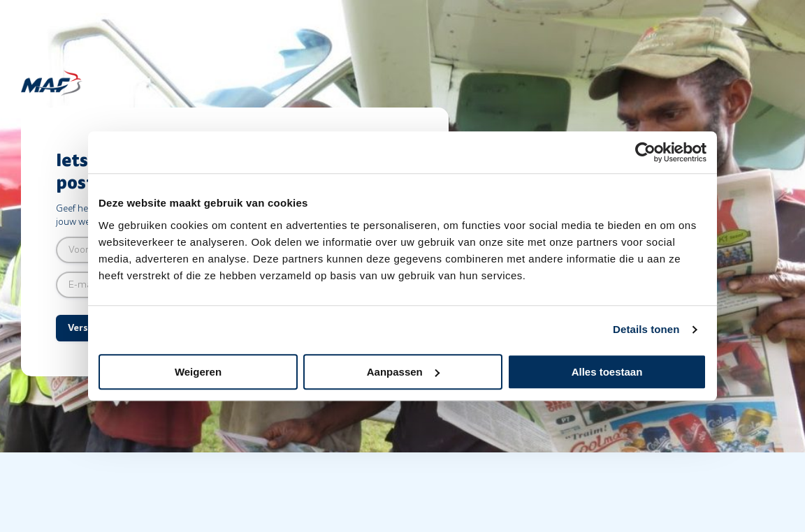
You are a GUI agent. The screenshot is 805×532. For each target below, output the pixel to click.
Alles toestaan (607, 372)
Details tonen (646, 329)
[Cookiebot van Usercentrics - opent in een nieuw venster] (645, 152)
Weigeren (198, 372)
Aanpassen (403, 372)
